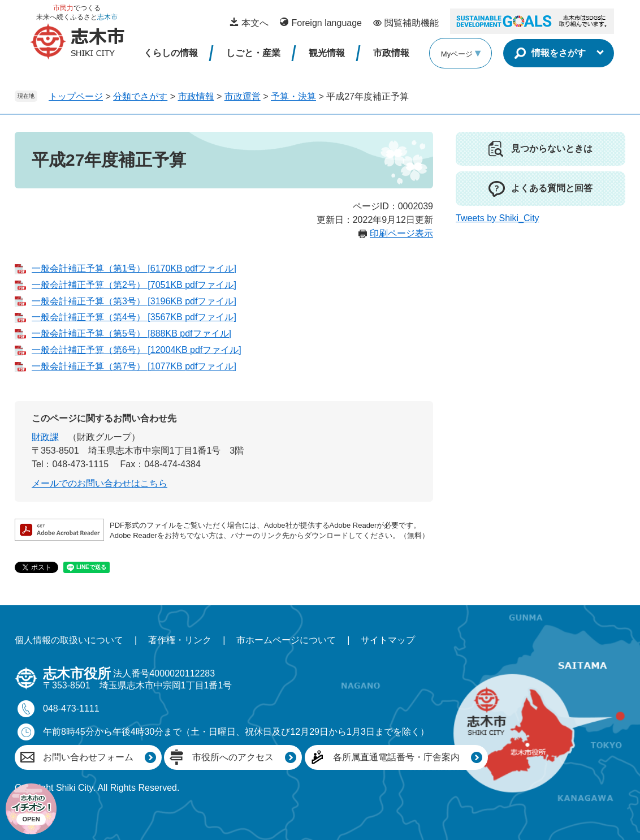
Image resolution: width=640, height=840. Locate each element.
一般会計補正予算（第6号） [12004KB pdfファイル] (137, 350)
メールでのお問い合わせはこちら (100, 483)
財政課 (45, 437)
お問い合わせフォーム (88, 757)
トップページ (76, 96)
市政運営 (243, 96)
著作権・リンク (180, 640)
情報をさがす (559, 53)
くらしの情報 (171, 53)
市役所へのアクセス (233, 757)
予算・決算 (293, 96)
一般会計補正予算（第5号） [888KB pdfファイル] (131, 333)
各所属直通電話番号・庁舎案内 (396, 757)
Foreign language (327, 23)
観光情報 (327, 53)
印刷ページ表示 (401, 233)
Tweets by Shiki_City (498, 218)
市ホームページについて (286, 640)
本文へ (255, 23)
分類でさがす (140, 96)
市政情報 (391, 53)
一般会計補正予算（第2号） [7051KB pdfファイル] (134, 285)
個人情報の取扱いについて (69, 640)
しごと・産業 (253, 53)
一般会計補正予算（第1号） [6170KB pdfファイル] (134, 268)
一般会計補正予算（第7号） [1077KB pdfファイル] (134, 366)
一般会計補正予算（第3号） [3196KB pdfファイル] (134, 301)
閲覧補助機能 (412, 23)
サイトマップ (388, 640)
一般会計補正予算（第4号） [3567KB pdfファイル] (134, 317)
